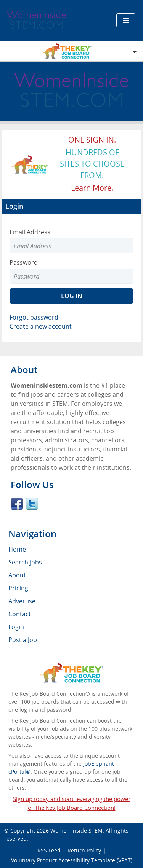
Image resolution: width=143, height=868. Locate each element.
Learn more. (92, 188)
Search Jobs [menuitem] (25, 562)
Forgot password (34, 317)
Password (24, 262)
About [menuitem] (17, 575)
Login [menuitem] (16, 627)
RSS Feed (49, 850)
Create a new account (41, 326)
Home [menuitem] (17, 549)
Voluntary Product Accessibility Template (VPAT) (72, 860)
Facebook (17, 504)
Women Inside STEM (76, 831)
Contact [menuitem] (20, 614)
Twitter (32, 504)
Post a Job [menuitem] (23, 640)
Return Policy (84, 850)
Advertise (22, 601)
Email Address (30, 232)
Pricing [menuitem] (18, 588)
